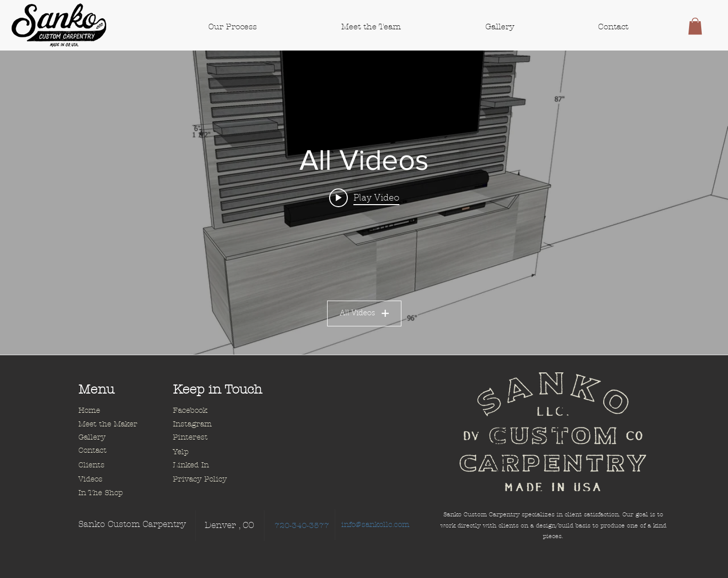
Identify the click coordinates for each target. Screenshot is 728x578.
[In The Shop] (114, 493)
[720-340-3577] (302, 526)
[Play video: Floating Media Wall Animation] (364, 198)
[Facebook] (209, 411)
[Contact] (114, 451)
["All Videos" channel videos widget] (364, 203)
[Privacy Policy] (209, 479)
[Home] (114, 411)
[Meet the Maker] (114, 424)
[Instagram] (209, 424)
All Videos (364, 314)
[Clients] (114, 465)
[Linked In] (209, 465)
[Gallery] (114, 438)
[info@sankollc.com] (375, 525)
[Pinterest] (209, 438)
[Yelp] (209, 452)
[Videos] (114, 479)
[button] (695, 26)
